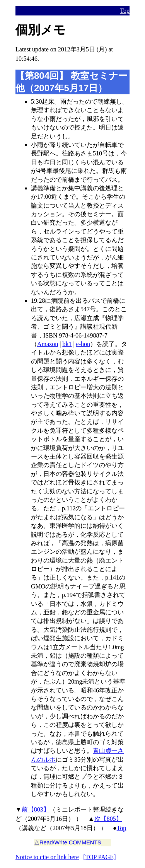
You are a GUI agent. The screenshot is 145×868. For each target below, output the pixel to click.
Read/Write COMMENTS (70, 842)
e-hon (83, 344)
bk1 (67, 344)
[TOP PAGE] (99, 857)
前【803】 (36, 809)
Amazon (48, 344)
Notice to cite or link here (47, 857)
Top (125, 11)
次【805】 (108, 819)
